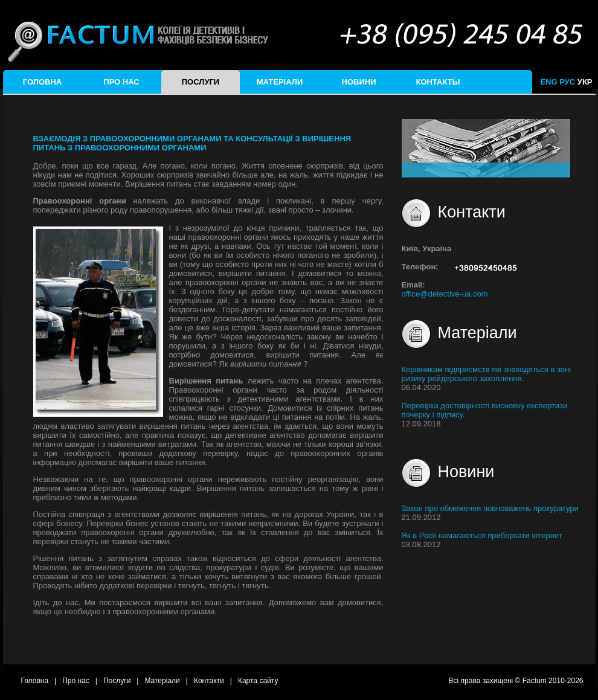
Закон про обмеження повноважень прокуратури (490, 508)
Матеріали (280, 82)
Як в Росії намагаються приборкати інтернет (482, 535)
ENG (548, 82)
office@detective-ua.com (445, 294)
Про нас (121, 82)
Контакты (438, 82)
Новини (359, 82)
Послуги (201, 82)
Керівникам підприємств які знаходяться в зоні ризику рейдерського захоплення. (487, 374)
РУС (567, 82)
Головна (42, 82)
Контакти (209, 681)
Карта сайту (258, 681)
